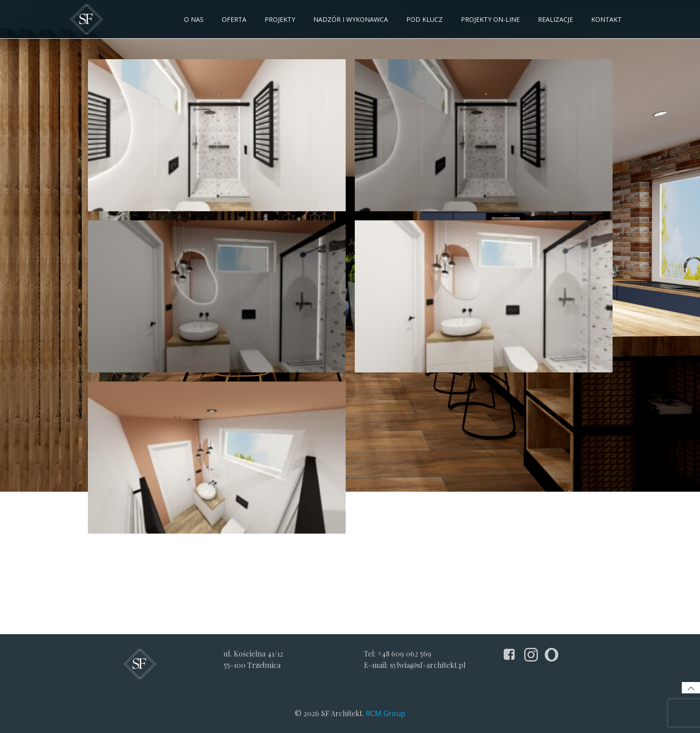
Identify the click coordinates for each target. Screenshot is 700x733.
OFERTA (234, 19)
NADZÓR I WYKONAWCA (351, 19)
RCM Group (386, 713)
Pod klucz (424, 19)
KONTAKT (606, 19)
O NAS (194, 19)
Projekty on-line (490, 19)
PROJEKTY (280, 19)
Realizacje (555, 19)
